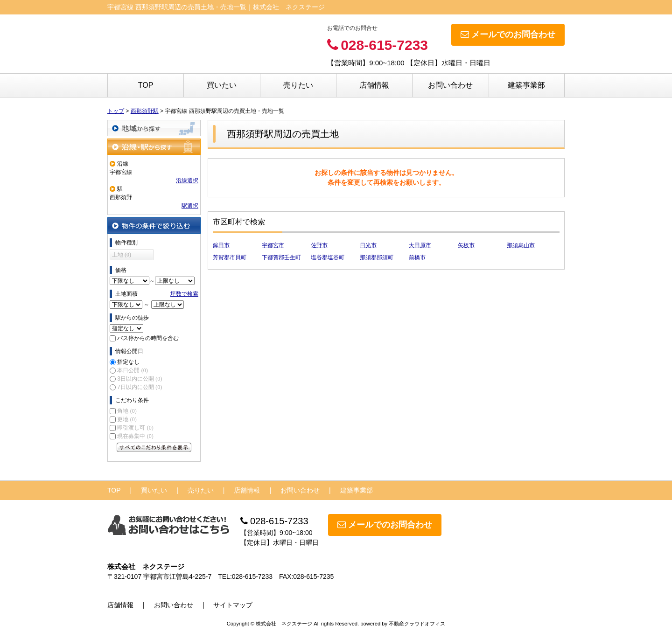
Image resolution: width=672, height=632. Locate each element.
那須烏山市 (521, 245)
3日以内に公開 (140, 379)
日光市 (368, 245)
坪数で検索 (184, 294)
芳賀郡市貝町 (230, 257)
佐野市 (319, 245)
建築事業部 (526, 85)
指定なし (128, 362)
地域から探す (154, 128)
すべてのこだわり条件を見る (154, 447)
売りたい (298, 85)
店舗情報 (374, 85)
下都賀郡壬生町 (281, 257)
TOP (146, 85)
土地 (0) (122, 255)
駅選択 (190, 206)
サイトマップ (233, 605)
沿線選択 (187, 181)
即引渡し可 (135, 428)
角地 (127, 411)
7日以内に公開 (140, 387)
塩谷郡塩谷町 (328, 257)
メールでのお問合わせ (508, 35)
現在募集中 (135, 436)
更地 (127, 419)
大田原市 (420, 245)
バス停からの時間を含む (148, 338)
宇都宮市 (273, 245)
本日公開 (132, 370)
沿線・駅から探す (154, 147)
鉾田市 (221, 245)
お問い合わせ (450, 85)
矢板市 (466, 245)
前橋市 (417, 257)
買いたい (222, 85)
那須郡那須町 (377, 257)
